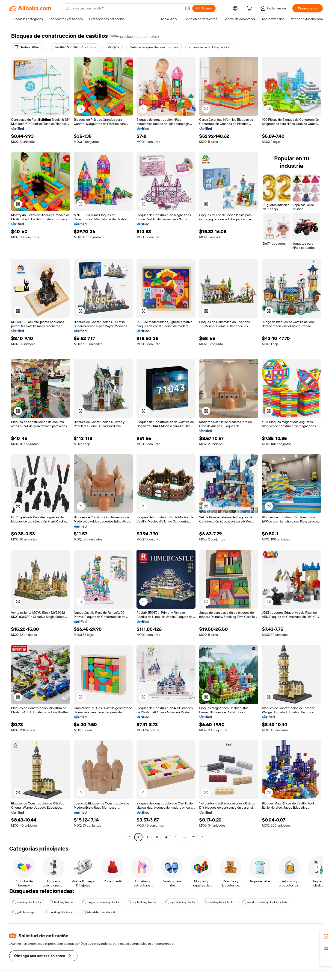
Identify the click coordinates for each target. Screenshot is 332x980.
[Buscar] (204, 8)
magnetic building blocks (101, 902)
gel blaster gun (24, 912)
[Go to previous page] (129, 837)
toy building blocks (142, 902)
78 (194, 837)
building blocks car (59, 912)
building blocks (61, 902)
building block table (219, 902)
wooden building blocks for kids (265, 902)
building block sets (27, 902)
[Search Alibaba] (124, 8)
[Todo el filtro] (27, 47)
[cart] (250, 9)
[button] (188, 8)
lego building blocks (180, 902)
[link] (326, 936)
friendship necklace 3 (99, 912)
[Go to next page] (203, 837)
